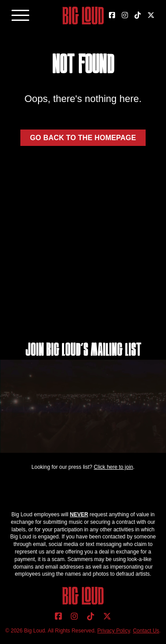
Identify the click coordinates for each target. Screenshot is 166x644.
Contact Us (146, 631)
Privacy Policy (114, 631)
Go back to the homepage (83, 138)
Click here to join (114, 467)
